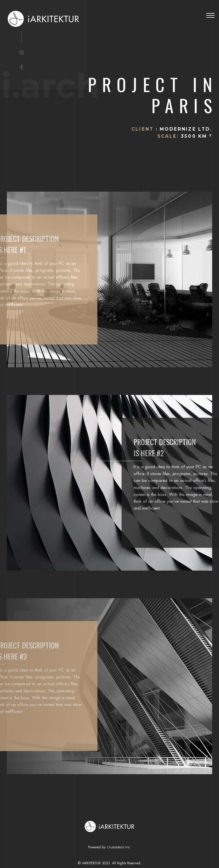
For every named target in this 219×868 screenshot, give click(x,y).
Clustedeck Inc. (119, 847)
